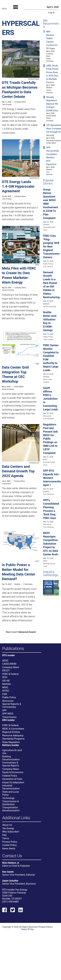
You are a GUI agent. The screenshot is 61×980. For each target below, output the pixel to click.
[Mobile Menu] (16, 10)
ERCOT (6, 671)
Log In (51, 13)
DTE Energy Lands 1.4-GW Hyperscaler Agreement (18, 186)
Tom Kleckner (48, 419)
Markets (18, 584)
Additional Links (16, 818)
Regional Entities (11, 732)
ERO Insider (9, 720)
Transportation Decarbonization (11, 809)
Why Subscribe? (11, 832)
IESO (5, 677)
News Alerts (9, 849)
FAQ (4, 835)
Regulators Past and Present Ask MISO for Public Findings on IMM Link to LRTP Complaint (50, 439)
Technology (8, 798)
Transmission (9, 717)
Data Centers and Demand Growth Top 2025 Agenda (18, 471)
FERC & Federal (10, 674)
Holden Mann (51, 143)
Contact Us (12, 856)
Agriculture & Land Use (12, 752)
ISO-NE (6, 681)
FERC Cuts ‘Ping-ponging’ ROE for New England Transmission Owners (51, 246)
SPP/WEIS (8, 714)
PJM (5, 694)
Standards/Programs (13, 739)
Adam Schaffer (10, 881)
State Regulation (11, 742)
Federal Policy (10, 776)
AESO (5, 661)
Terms (6, 838)
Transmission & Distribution (10, 803)
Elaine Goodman (8, 389)
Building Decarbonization (11, 758)
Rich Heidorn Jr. (11, 863)
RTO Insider (9, 655)
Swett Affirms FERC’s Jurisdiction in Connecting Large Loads (50, 399)
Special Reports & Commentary (12, 705)
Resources (47, 416)
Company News (20, 102)
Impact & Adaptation (13, 782)
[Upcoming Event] (51, 588)
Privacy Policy (10, 842)
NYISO (6, 691)
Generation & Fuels (12, 779)
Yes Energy (8, 828)
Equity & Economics (13, 772)
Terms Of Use (27, 929)
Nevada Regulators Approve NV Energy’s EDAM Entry (52, 104)
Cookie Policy (9, 845)
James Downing (8, 290)
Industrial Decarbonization (11, 787)
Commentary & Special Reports (11, 764)
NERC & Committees (13, 729)
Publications (13, 649)
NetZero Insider (11, 745)
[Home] (4, 9)
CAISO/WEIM (19, 387)
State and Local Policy (10, 793)
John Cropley (7, 104)
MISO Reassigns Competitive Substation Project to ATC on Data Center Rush (51, 544)
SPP (4, 710)
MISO (45, 460)
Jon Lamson (48, 267)
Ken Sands (8, 872)
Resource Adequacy (13, 735)
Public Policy (48, 264)
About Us (7, 825)
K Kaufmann (6, 484)
